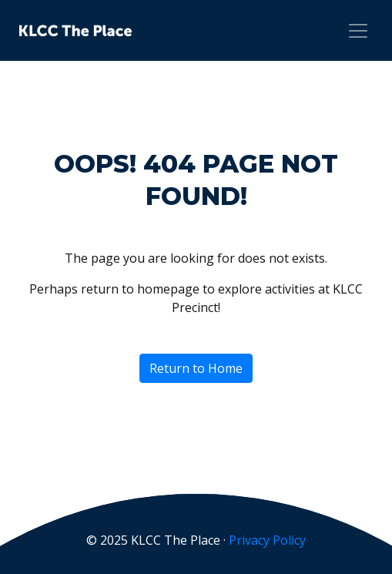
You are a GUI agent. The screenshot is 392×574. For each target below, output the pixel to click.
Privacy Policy (267, 540)
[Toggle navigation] (358, 31)
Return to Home (196, 368)
